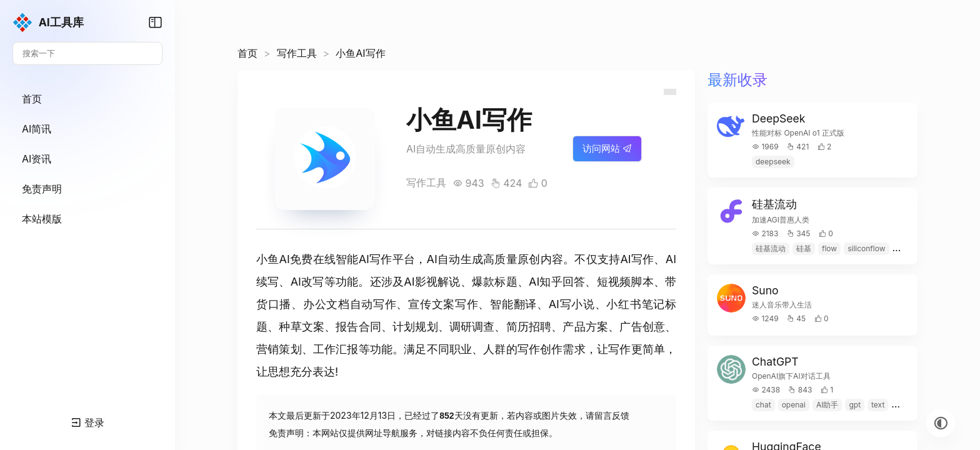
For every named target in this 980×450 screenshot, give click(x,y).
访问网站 (607, 148)
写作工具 (297, 53)
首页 (247, 53)
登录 (88, 422)
